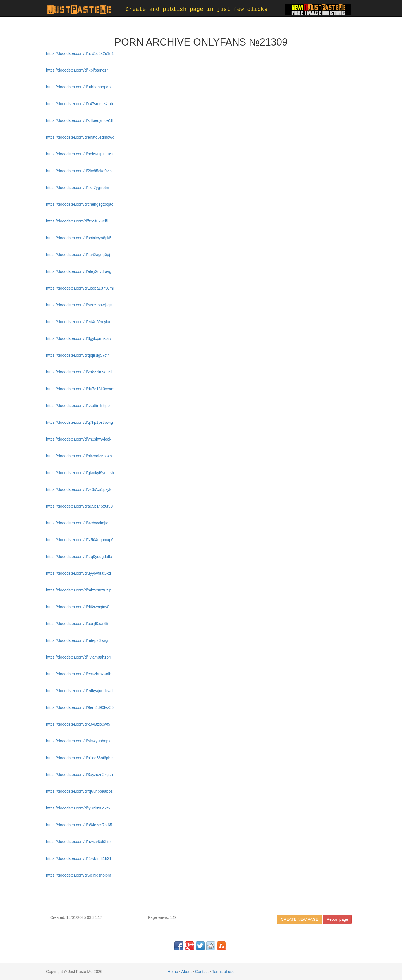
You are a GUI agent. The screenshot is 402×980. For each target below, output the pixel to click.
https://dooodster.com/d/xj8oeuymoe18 (80, 120)
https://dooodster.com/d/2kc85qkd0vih (79, 171)
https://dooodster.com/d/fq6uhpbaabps (79, 791)
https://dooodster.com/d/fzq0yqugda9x (79, 557)
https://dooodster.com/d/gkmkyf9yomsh (80, 473)
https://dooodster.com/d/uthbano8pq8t (79, 87)
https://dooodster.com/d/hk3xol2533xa (79, 456)
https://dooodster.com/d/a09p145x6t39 (79, 506)
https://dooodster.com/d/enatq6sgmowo (80, 137)
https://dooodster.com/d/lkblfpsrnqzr (77, 70)
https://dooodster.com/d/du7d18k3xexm (80, 389)
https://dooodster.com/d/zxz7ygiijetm (78, 188)
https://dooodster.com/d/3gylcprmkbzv (79, 338)
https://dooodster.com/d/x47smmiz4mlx (80, 104)
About (187, 972)
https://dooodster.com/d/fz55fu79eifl (77, 221)
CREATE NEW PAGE (300, 919)
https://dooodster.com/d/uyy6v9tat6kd (78, 573)
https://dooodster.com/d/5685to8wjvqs (79, 305)
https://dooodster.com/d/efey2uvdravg (79, 271)
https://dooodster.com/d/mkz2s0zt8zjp (79, 590)
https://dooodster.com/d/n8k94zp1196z (80, 154)
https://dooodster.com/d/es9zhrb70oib (79, 674)
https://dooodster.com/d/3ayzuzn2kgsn (79, 775)
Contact (202, 972)
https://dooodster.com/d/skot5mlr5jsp (78, 406)
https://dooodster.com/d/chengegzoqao (80, 204)
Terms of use (223, 972)
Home (173, 972)
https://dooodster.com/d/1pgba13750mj (80, 288)
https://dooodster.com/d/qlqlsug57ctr (77, 355)
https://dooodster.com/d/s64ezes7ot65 (79, 825)
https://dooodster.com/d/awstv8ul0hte (78, 842)
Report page (337, 919)
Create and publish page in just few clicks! (198, 9)
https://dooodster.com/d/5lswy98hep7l (79, 741)
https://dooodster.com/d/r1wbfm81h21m (80, 858)
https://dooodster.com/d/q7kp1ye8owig (79, 422)
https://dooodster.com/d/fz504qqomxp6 (80, 540)
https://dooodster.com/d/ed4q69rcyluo (79, 322)
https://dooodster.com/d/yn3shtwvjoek (79, 439)
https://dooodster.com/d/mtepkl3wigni (78, 640)
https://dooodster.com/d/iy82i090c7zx (78, 808)
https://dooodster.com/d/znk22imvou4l (79, 372)
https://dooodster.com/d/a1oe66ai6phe (79, 758)
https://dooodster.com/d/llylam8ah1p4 (78, 657)
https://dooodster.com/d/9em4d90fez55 (80, 707)
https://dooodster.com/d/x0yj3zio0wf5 (78, 724)
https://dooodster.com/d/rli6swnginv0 (78, 607)
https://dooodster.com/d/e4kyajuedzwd (79, 691)
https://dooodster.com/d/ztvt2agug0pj (78, 255)
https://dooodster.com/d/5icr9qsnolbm (79, 875)
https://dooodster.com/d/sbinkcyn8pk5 (79, 238)
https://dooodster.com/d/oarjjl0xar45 (77, 624)
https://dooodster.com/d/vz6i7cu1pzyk (79, 489)
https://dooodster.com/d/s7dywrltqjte (77, 523)
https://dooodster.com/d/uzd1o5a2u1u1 (80, 53)
